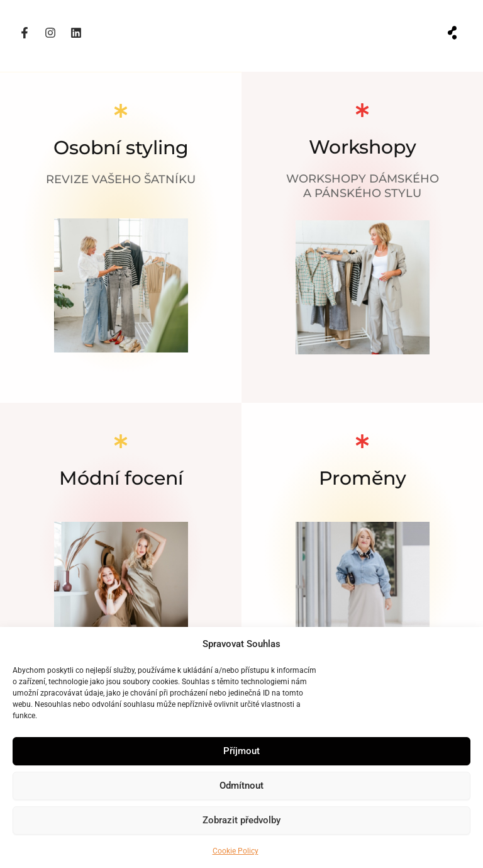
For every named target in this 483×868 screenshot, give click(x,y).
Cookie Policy (236, 851)
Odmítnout (241, 786)
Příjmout (241, 751)
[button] (452, 33)
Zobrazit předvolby (241, 820)
